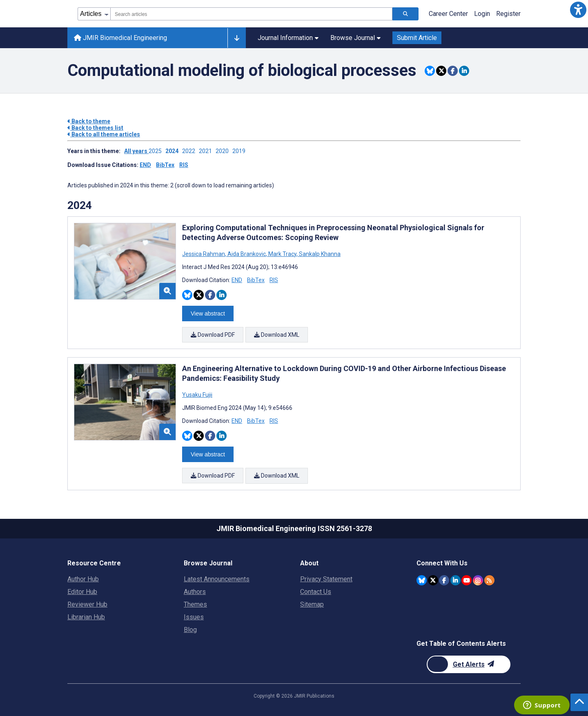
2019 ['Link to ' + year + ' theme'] (240, 151)
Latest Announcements (217, 579)
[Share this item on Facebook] (453, 71)
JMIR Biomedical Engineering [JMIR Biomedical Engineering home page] (120, 38)
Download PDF (213, 335)
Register (508, 14)
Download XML (277, 335)
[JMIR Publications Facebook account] (444, 580)
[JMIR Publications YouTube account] (467, 580)
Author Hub (83, 579)
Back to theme (89, 121)
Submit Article (417, 38)
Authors (195, 591)
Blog (190, 629)
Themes (195, 604)
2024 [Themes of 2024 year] (80, 205)
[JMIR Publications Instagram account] (478, 580)
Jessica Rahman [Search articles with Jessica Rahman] (204, 254)
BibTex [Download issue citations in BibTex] (165, 165)
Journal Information (288, 38)
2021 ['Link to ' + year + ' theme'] (207, 151)
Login (482, 14)
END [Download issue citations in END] (145, 165)
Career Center (448, 14)
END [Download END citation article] (237, 280)
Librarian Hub (86, 617)
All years (136, 151)
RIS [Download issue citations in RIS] (184, 165)
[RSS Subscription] (489, 580)
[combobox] (251, 14)
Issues (194, 617)
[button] (578, 10)
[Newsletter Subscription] (469, 664)
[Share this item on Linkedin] (464, 71)
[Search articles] (405, 14)
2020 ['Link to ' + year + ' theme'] (224, 151)
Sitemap (312, 604)
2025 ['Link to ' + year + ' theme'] (157, 151)
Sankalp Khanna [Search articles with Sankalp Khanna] (319, 254)
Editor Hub (82, 591)
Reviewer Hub (87, 604)
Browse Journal (355, 38)
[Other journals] (237, 38)
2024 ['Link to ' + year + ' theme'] (174, 151)
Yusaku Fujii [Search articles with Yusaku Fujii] (197, 395)
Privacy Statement (326, 579)
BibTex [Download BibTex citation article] (256, 280)
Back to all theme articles (104, 134)
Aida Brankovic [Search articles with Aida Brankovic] (247, 254)
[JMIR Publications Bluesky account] (422, 580)
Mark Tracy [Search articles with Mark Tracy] (282, 254)
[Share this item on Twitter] (441, 71)
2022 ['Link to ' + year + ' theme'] (190, 151)
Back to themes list (95, 128)
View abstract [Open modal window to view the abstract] (208, 314)
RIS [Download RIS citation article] (274, 280)
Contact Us (316, 591)
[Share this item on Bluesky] (430, 71)
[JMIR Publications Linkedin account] (455, 580)
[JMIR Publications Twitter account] (433, 580)
